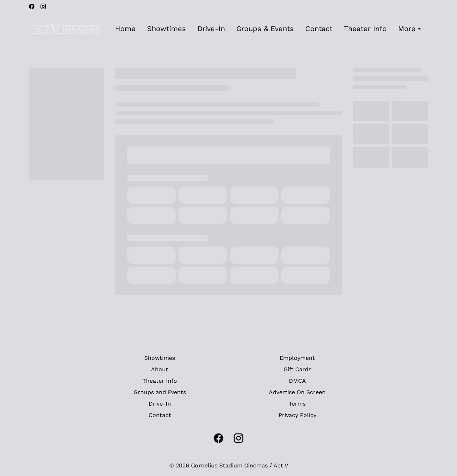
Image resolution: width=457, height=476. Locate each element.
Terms (297, 404)
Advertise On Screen (297, 392)
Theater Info (160, 381)
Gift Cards (297, 369)
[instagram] (43, 6)
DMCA (297, 381)
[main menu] (269, 29)
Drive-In (160, 404)
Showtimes (160, 358)
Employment (297, 358)
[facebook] (32, 6)
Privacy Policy (297, 415)
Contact (160, 415)
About (160, 369)
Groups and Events (160, 392)
